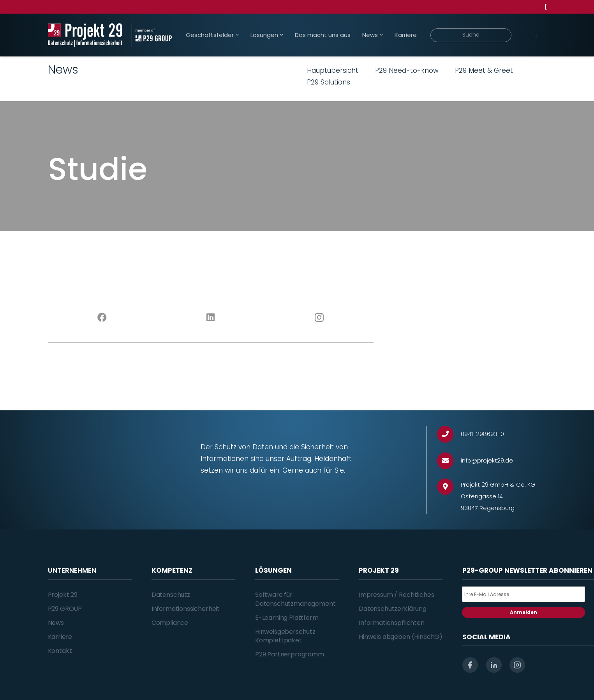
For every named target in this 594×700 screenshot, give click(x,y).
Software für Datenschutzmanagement (295, 599)
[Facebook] (102, 318)
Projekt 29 (63, 595)
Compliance (170, 623)
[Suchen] (535, 35)
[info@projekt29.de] (449, 461)
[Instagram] (319, 318)
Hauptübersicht (333, 70)
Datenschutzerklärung (393, 609)
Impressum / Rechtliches (396, 595)
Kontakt (60, 651)
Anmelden (523, 612)
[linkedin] (494, 665)
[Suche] (471, 35)
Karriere (60, 637)
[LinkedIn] (211, 318)
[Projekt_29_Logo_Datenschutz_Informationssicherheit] (85, 35)
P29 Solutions (329, 82)
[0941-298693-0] (449, 434)
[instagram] (517, 665)
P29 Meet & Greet (484, 70)
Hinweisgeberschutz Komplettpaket (285, 636)
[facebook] (470, 665)
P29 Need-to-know (407, 70)
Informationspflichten (392, 623)
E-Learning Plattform (287, 618)
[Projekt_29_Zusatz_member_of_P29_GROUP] (152, 35)
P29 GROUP (65, 609)
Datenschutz (171, 595)
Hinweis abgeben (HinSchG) (401, 637)
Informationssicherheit (186, 609)
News (56, 623)
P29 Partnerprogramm (290, 654)
